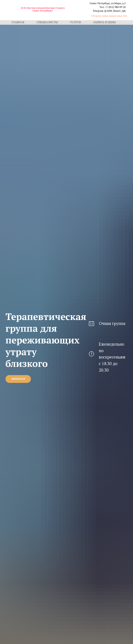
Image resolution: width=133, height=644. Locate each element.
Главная (18, 22)
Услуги (75, 22)
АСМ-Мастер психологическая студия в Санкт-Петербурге (43, 9)
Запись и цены (104, 22)
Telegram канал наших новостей (109, 16)
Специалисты (47, 22)
